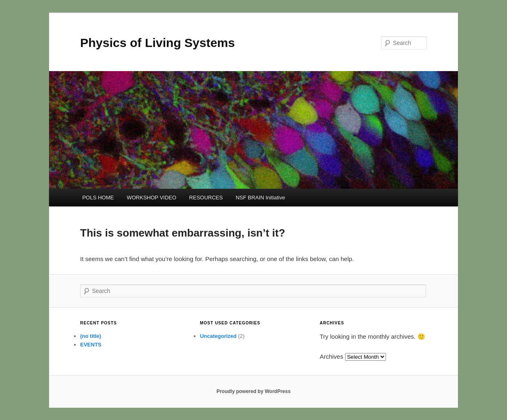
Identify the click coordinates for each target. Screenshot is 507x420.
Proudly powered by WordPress (253, 391)
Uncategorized (218, 336)
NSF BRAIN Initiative (260, 198)
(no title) (91, 336)
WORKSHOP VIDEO (151, 198)
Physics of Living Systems (157, 43)
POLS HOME (98, 198)
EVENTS (91, 345)
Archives (332, 356)
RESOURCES (206, 198)
